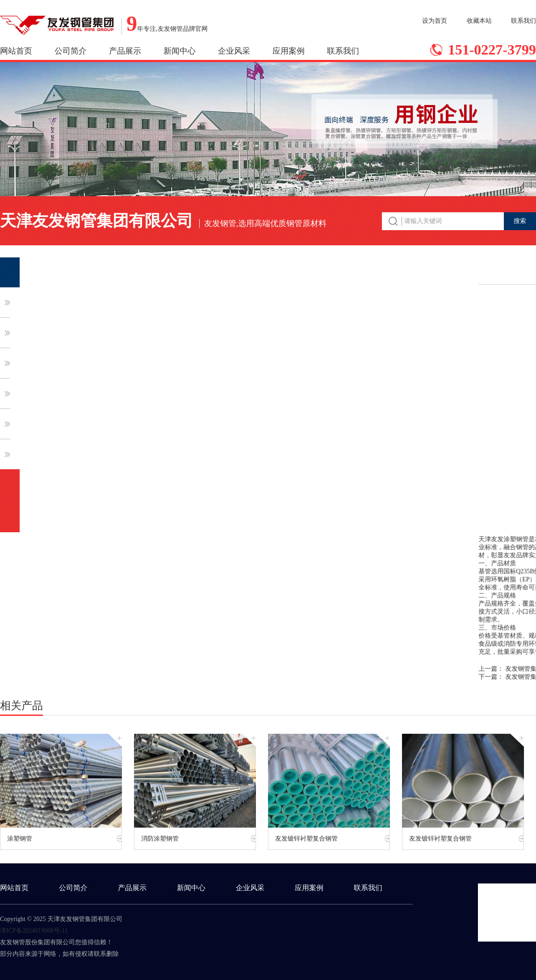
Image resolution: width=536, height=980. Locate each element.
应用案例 (289, 51)
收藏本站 (479, 21)
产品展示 (125, 51)
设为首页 (435, 21)
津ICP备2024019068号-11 (34, 931)
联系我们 (523, 21)
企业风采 (234, 51)
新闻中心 (180, 51)
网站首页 (16, 51)
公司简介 (71, 51)
